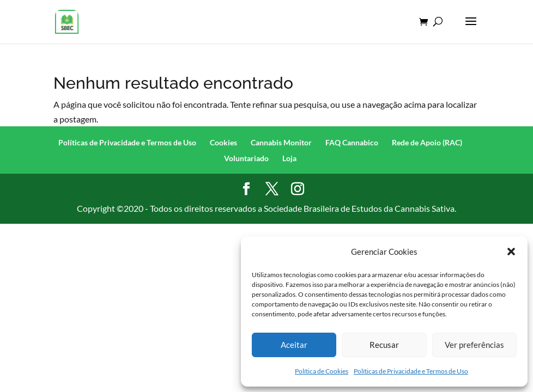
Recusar (384, 345)
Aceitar (294, 345)
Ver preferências (474, 345)
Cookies (223, 142)
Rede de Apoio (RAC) (427, 142)
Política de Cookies (322, 371)
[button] (511, 252)
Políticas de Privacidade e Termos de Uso (411, 371)
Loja (289, 158)
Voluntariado (246, 158)
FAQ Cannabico (352, 142)
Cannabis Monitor (281, 142)
